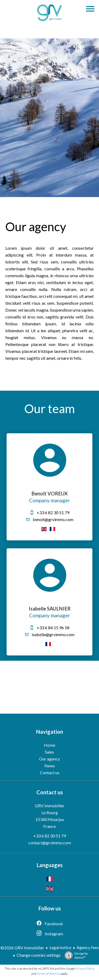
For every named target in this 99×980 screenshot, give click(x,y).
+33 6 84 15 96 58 (53, 628)
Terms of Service (48, 974)
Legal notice (60, 947)
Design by (75, 955)
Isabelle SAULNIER (50, 609)
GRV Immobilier (50, 806)
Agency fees (88, 947)
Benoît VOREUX (49, 494)
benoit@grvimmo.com (53, 519)
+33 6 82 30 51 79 (53, 512)
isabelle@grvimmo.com (53, 634)
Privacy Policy (85, 968)
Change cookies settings (39, 955)
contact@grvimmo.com (50, 843)
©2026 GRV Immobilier (22, 948)
